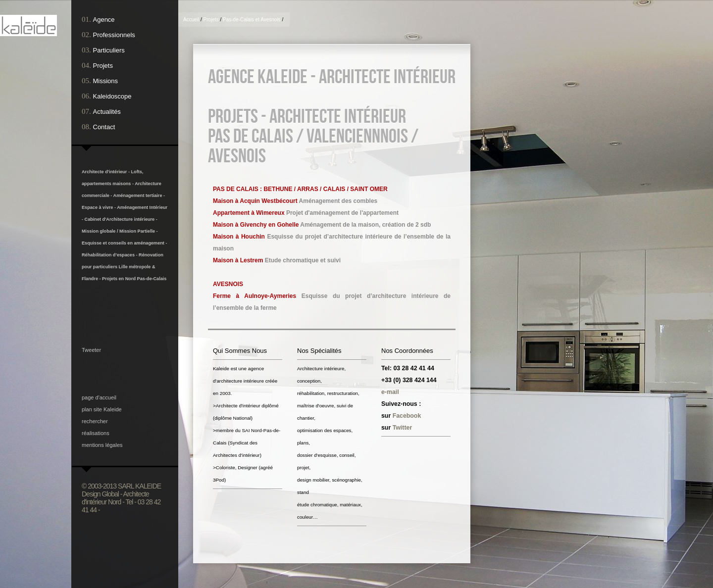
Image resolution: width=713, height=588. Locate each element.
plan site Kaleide (102, 409)
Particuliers (109, 50)
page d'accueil (99, 397)
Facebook (407, 416)
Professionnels (114, 35)
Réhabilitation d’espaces (108, 255)
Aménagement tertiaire (138, 196)
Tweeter (91, 350)
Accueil (191, 20)
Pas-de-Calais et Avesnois (252, 20)
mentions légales (102, 445)
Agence (104, 20)
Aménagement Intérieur (142, 207)
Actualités (107, 112)
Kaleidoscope (112, 96)
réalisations (96, 433)
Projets (103, 66)
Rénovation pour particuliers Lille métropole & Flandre (123, 267)
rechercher (95, 421)
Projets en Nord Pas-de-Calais (134, 279)
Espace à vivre (97, 207)
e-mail (390, 392)
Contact (104, 127)
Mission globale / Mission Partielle (118, 231)
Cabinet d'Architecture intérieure (120, 219)
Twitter (403, 428)
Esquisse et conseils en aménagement (123, 243)
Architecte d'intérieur (104, 172)
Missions (106, 81)
